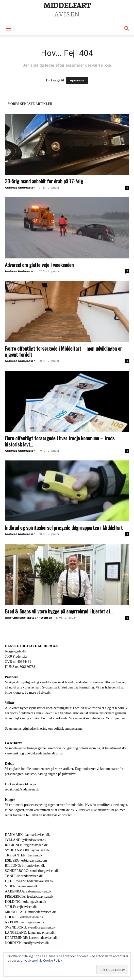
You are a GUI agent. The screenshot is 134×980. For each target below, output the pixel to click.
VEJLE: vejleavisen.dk (21, 907)
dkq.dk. (46, 693)
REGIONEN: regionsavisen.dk (26, 845)
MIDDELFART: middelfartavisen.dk (30, 912)
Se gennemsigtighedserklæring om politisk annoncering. (44, 729)
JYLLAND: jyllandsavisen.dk (26, 840)
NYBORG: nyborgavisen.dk (25, 922)
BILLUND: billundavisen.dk (25, 866)
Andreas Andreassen (20, 187)
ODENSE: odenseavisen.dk (24, 917)
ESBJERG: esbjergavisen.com (26, 860)
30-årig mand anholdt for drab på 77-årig (44, 181)
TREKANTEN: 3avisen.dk (24, 855)
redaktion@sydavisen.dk (22, 789)
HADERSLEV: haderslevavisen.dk (29, 881)
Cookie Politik (53, 961)
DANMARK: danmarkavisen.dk (27, 835)
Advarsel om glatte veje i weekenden (39, 265)
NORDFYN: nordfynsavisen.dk (27, 943)
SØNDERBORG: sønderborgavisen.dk (32, 871)
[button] (8, 29)
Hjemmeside (77, 80)
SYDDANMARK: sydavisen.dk (27, 850)
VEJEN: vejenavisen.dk (21, 886)
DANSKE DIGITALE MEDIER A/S (32, 646)
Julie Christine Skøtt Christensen (29, 617)
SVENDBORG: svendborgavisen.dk (30, 927)
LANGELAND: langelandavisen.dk (30, 933)
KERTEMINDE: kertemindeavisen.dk (31, 938)
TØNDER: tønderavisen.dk (24, 876)
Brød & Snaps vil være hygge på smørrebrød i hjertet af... (59, 611)
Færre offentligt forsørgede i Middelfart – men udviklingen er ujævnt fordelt (63, 351)
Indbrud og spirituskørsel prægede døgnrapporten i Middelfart (64, 528)
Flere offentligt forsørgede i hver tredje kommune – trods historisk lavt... (60, 441)
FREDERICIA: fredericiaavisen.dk (29, 897)
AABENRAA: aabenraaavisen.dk (28, 891)
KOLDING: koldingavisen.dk (25, 902)
